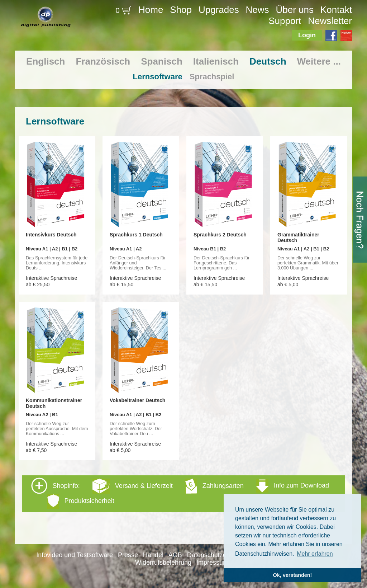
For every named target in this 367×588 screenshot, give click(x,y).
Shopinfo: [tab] (180, 493)
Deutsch (268, 61)
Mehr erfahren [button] (315, 554)
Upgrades (219, 10)
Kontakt (336, 10)
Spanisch (162, 61)
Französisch (103, 61)
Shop (181, 10)
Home (151, 10)
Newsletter (330, 21)
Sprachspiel (212, 77)
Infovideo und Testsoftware (75, 555)
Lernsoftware (158, 77)
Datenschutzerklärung (218, 555)
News (258, 10)
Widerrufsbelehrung (163, 563)
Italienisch (216, 61)
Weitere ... (319, 61)
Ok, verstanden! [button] (293, 575)
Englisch (46, 61)
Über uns (295, 10)
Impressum (212, 563)
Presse (128, 555)
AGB (175, 555)
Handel (153, 555)
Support (285, 21)
